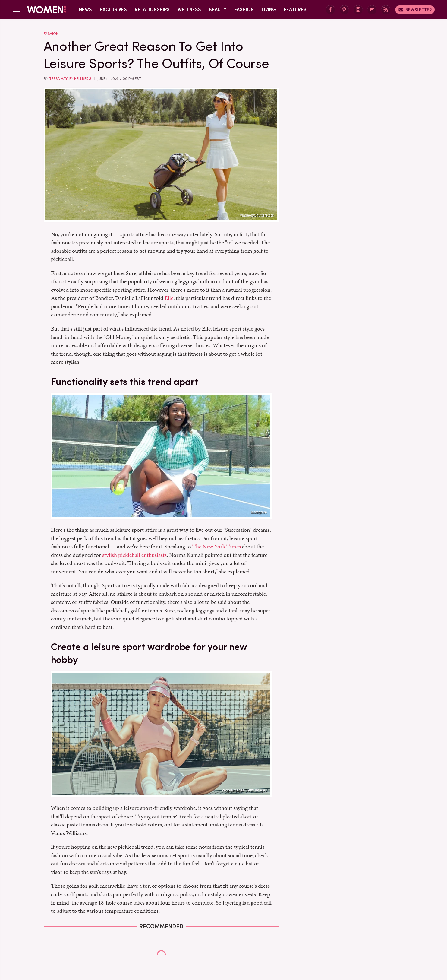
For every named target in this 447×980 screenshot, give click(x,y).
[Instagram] (358, 10)
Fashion (244, 10)
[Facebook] (330, 10)
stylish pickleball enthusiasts (134, 555)
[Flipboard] (372, 10)
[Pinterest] (344, 10)
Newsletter (415, 10)
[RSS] (386, 10)
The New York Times (217, 546)
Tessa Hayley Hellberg (70, 79)
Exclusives (113, 10)
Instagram (259, 512)
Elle (169, 298)
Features (295, 10)
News (85, 10)
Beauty (218, 10)
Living (269, 10)
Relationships (152, 10)
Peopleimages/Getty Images (244, 790)
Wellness (189, 10)
